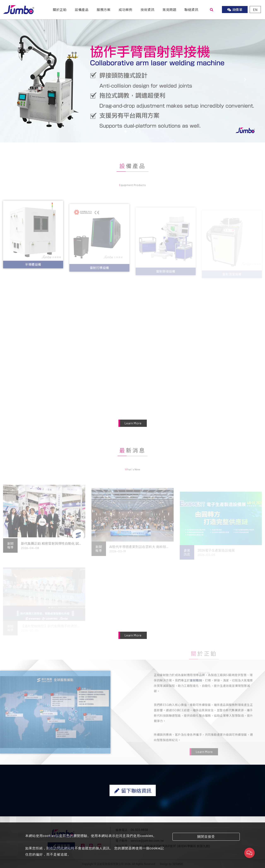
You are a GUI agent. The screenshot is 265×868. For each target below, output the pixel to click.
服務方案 (104, 10)
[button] (20, 80)
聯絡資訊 (191, 10)
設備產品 (82, 10)
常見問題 (169, 10)
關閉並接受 (206, 837)
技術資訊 (147, 10)
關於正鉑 (60, 10)
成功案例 (125, 10)
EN (255, 10)
